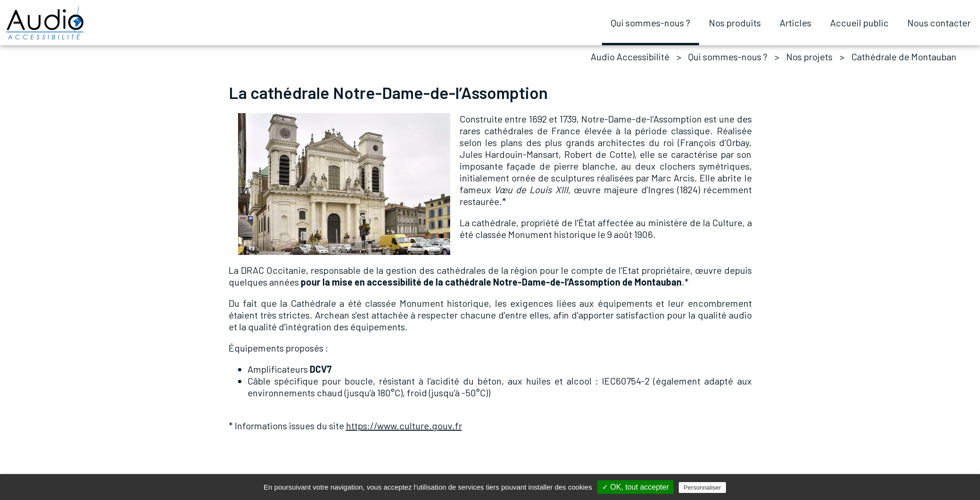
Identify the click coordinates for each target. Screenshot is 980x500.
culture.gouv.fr (404, 426)
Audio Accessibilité (630, 57)
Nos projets (809, 57)
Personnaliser (702, 488)
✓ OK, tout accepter (635, 487)
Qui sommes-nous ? (728, 57)
